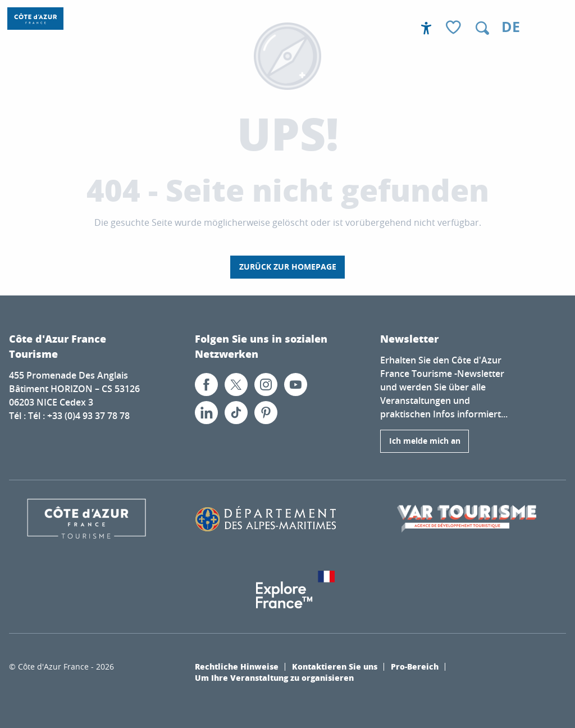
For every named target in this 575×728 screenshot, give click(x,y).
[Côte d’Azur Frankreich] (35, 19)
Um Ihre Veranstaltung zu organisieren (274, 677)
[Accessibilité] (426, 28)
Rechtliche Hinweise (237, 666)
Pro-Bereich (415, 666)
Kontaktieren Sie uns (335, 666)
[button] (482, 28)
